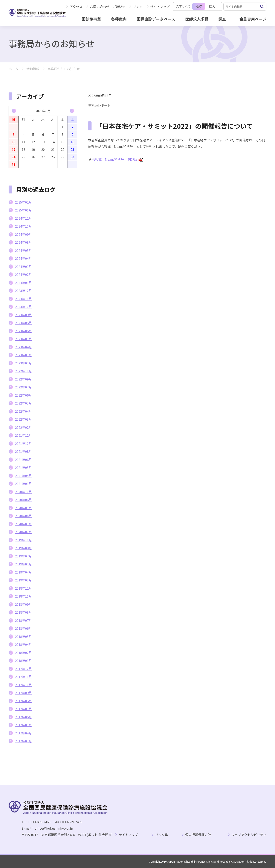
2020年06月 (23, 500)
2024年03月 (23, 266)
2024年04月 (23, 258)
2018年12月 (23, 588)
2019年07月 (23, 556)
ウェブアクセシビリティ (249, 835)
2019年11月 (23, 540)
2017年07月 (23, 709)
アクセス (76, 7)
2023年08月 (23, 323)
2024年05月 (23, 250)
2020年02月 (23, 532)
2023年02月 (23, 363)
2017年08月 (23, 701)
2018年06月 (23, 628)
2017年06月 (23, 717)
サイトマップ (160, 7)
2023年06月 (23, 331)
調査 (222, 19)
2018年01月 (23, 660)
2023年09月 (23, 315)
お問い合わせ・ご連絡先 (108, 7)
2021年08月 (23, 451)
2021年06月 (23, 460)
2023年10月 (23, 307)
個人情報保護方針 (198, 835)
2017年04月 (23, 733)
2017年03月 (23, 741)
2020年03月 (23, 524)
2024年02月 (23, 274)
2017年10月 (23, 685)
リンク (138, 7)
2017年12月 (23, 669)
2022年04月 (23, 411)
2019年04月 (23, 572)
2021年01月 (23, 484)
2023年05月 (23, 339)
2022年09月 (23, 379)
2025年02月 (23, 202)
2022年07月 (23, 387)
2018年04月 (23, 644)
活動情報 (33, 69)
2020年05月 (23, 508)
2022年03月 (23, 419)
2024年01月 (23, 283)
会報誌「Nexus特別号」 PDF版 (118, 159)
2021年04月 (23, 476)
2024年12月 (23, 218)
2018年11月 (23, 596)
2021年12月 (23, 435)
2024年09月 (23, 234)
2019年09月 (23, 548)
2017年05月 (23, 725)
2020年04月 (23, 516)
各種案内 (119, 19)
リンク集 (162, 835)
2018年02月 (23, 653)
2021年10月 (23, 443)
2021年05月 (23, 467)
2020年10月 (23, 492)
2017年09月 (23, 693)
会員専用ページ (253, 19)
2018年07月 (23, 620)
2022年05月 (23, 403)
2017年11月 (23, 677)
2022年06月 (23, 395)
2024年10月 (23, 226)
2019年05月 (23, 564)
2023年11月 (23, 299)
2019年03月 (23, 580)
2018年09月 (23, 604)
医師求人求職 (197, 19)
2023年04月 (23, 347)
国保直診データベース (156, 19)
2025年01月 (23, 210)
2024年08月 (23, 242)
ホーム (13, 69)
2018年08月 (23, 612)
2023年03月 (23, 355)
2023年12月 (23, 291)
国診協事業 (91, 19)
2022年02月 (23, 427)
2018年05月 (23, 636)
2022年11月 (23, 371)
